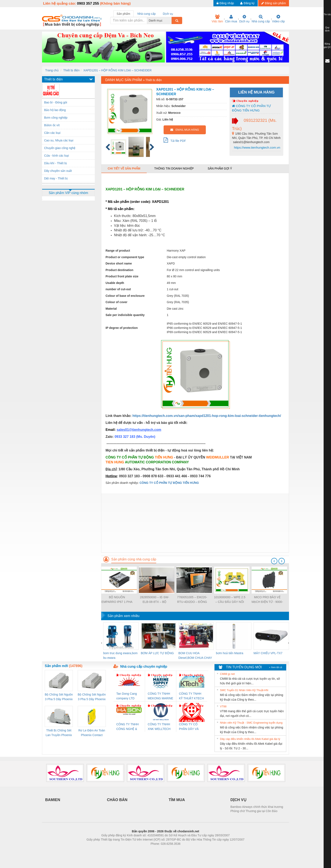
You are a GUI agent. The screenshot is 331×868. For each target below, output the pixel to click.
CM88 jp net (227, 674)
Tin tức (327, 14)
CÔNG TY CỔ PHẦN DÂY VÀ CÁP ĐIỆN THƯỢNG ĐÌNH (190, 727)
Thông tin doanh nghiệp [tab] (174, 168)
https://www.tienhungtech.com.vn (257, 147)
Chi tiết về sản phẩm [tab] (124, 168)
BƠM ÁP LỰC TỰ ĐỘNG (157, 653)
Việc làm (217, 19)
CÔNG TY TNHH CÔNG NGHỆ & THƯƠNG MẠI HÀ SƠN (128, 727)
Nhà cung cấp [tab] (147, 14)
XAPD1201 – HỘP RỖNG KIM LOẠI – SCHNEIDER (117, 70)
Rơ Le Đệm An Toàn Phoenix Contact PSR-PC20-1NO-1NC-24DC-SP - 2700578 (92, 733)
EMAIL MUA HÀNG (185, 130)
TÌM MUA (177, 800)
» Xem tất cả (275, 667)
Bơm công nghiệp (56, 118)
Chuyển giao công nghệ (60, 148)
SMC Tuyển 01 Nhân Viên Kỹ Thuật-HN (244, 690)
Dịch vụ (244, 19)
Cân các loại (52, 133)
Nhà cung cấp (261, 19)
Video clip (278, 19)
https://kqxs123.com (186, 850)
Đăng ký (247, 3)
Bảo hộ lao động (55, 110)
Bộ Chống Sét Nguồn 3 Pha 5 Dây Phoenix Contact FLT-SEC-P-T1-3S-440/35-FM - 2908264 (92, 697)
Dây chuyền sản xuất (58, 171)
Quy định (327, 29)
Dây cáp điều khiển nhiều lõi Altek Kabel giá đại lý (250, 739)
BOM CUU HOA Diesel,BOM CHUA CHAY (195, 655)
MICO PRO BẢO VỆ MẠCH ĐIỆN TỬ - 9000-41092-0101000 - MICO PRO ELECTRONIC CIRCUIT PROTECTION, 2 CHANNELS (267, 600)
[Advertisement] (195, 523)
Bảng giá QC (327, 45)
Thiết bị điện (71, 70)
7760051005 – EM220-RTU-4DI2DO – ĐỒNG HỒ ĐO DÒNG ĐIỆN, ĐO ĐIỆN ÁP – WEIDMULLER (192, 600)
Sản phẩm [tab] (123, 14)
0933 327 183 (125, 437)
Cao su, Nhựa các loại (59, 140)
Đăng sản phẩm (274, 3)
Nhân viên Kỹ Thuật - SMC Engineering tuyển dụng (251, 723)
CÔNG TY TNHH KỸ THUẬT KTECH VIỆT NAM (191, 696)
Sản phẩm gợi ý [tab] (220, 168)
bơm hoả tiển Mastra (230, 653)
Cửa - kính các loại (56, 156)
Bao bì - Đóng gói (56, 102)
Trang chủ (52, 70)
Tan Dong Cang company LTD (127, 696)
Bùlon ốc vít (52, 125)
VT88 (223, 706)
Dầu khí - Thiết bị (56, 163)
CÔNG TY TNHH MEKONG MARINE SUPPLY (161, 696)
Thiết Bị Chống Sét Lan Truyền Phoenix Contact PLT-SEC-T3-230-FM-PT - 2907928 (59, 733)
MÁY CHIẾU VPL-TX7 (268, 653)
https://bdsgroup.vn (160, 850)
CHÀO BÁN (117, 800)
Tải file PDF (175, 140)
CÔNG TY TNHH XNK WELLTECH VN (159, 727)
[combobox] (170, 20)
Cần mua (231, 19)
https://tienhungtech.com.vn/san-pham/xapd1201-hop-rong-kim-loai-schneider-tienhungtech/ (207, 416)
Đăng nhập (225, 3)
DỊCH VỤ (238, 800)
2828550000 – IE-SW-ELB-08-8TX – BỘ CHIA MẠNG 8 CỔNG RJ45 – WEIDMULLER (155, 600)
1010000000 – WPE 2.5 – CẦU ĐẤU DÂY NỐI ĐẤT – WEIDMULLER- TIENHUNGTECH (230, 600)
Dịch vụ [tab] (168, 14)
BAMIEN (53, 800)
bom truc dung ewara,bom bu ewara (120, 655)
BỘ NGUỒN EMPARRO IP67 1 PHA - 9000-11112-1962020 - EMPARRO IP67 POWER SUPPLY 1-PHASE (117, 600)
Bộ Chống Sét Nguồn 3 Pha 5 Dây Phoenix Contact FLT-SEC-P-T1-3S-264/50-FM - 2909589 (59, 697)
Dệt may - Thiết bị (56, 178)
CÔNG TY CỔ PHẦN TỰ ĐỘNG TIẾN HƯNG (251, 108)
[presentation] (274, 561)
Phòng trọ (139, 850)
